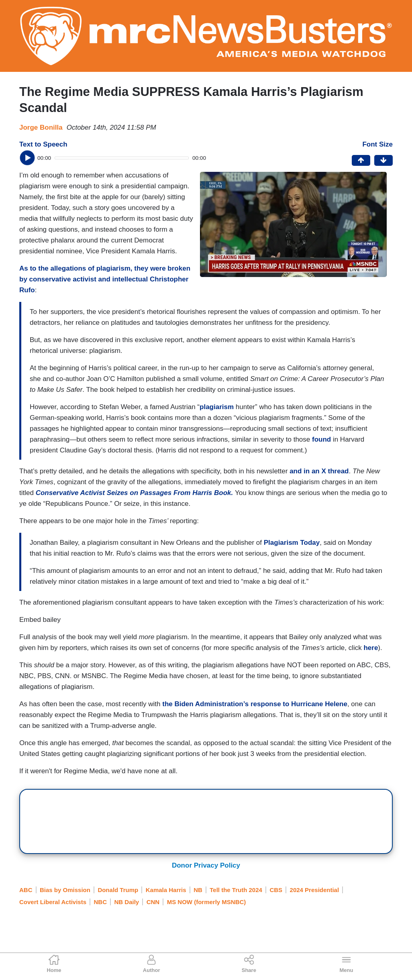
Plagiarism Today (292, 543)
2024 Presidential (315, 890)
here (371, 648)
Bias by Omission (65, 890)
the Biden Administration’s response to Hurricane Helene (255, 704)
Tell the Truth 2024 (236, 890)
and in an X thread (319, 471)
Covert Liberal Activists (53, 902)
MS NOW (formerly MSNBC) (207, 902)
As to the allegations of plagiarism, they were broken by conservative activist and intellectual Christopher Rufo (105, 279)
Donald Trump (118, 890)
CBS (276, 890)
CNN (153, 902)
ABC (26, 890)
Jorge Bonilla (41, 127)
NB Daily (127, 902)
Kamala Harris (166, 890)
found (321, 439)
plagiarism (217, 407)
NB (198, 890)
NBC (101, 902)
